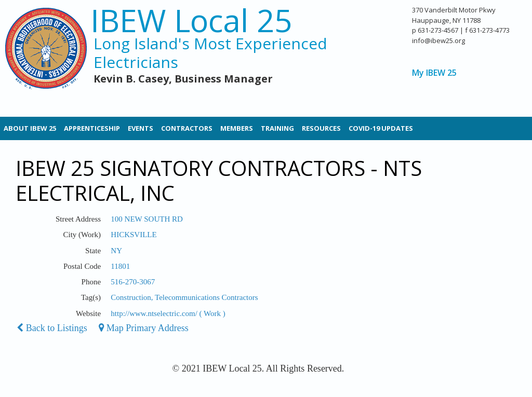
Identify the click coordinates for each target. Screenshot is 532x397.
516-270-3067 (133, 282)
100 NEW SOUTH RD (147, 219)
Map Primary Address (143, 328)
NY (116, 251)
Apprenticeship (92, 128)
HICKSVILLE (134, 235)
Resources (321, 128)
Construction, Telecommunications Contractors (184, 297)
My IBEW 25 (434, 73)
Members (237, 128)
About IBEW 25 (30, 128)
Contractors (187, 128)
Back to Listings (52, 328)
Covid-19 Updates (381, 128)
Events (141, 128)
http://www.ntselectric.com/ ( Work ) (168, 313)
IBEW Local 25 (191, 20)
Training (277, 128)
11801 (120, 266)
